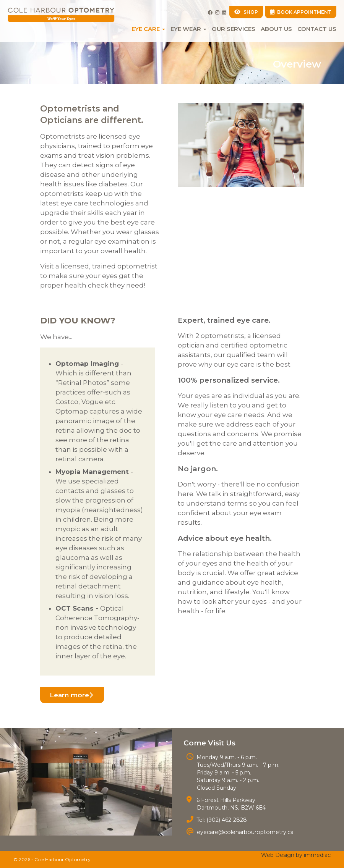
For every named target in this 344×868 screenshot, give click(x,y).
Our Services (234, 29)
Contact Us (317, 29)
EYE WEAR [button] (188, 29)
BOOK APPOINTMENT (301, 12)
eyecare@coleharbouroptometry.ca (244, 832)
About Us (276, 29)
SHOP (246, 12)
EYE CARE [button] (148, 29)
